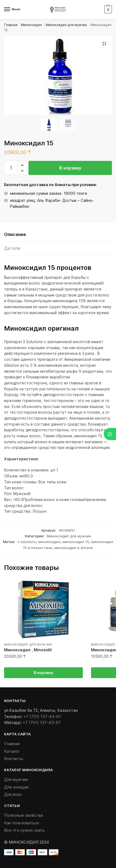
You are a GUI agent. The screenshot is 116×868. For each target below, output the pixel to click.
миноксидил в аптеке (74, 548)
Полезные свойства (23, 815)
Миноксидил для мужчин (66, 25)
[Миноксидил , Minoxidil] (43, 609)
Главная (11, 25)
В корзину (70, 168)
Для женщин (16, 787)
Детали (12, 248)
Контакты (14, 759)
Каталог (12, 751)
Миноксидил (31, 25)
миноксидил (49, 542)
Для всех (13, 794)
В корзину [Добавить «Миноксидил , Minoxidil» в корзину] (43, 673)
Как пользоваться (21, 823)
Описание (15, 234)
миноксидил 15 (76, 542)
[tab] (58, 235)
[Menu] (12, 9)
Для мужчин (16, 779)
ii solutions (27, 542)
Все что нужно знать (24, 830)
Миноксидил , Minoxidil (28, 650)
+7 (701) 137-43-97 (42, 717)
